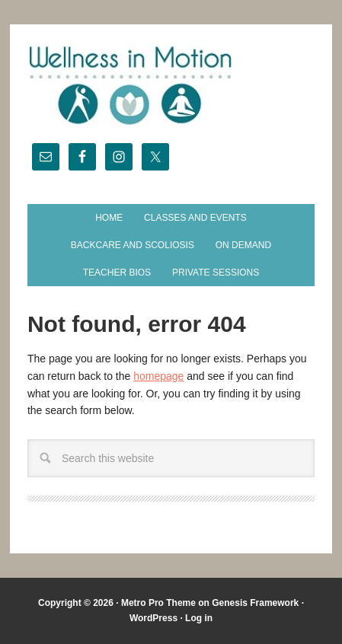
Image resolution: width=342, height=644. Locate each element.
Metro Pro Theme (158, 603)
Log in (199, 618)
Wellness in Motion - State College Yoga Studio (171, 85)
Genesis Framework (255, 603)
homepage (158, 376)
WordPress (153, 618)
